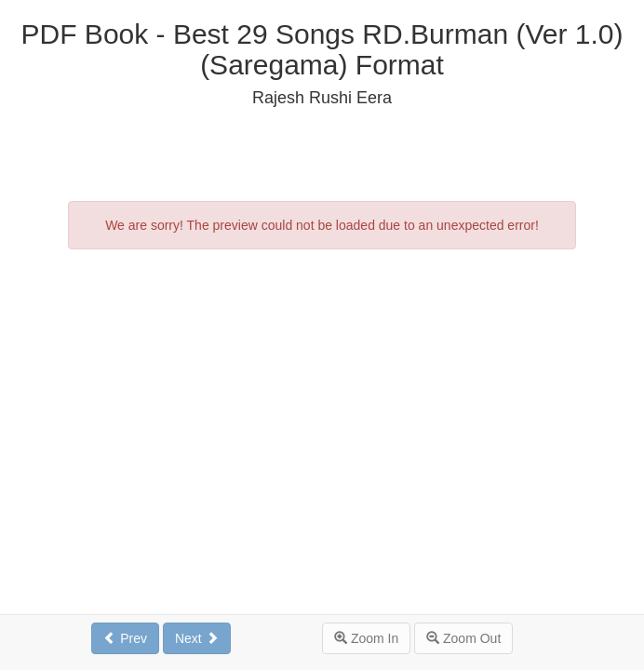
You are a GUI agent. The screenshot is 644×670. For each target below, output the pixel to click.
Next (197, 638)
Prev (125, 638)
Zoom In (366, 638)
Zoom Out (463, 638)
